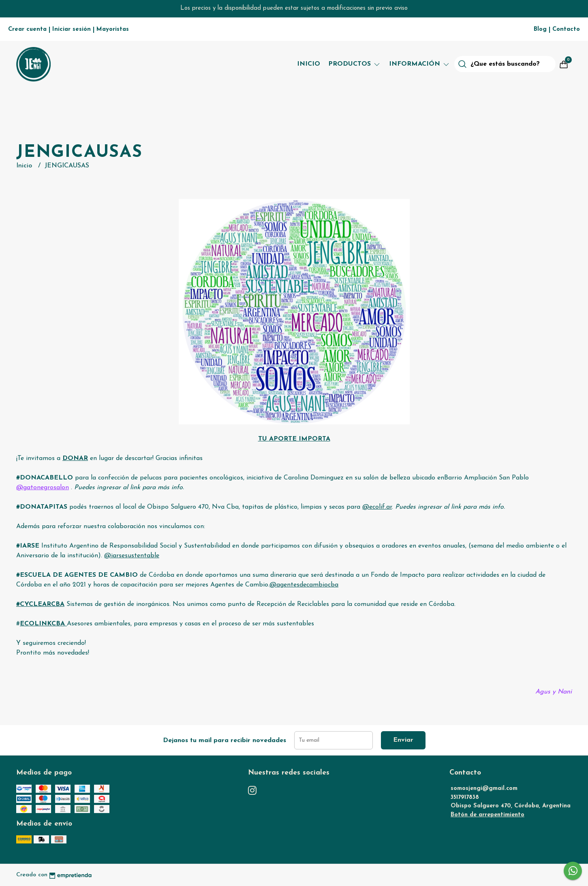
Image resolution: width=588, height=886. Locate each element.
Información (420, 64)
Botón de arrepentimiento (488, 815)
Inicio (309, 64)
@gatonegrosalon (43, 488)
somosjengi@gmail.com (484, 789)
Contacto (566, 29)
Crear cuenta (27, 29)
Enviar (403, 740)
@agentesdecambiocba (304, 585)
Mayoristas (113, 29)
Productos (355, 64)
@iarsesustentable (132, 556)
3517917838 (465, 797)
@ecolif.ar (377, 507)
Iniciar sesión (72, 29)
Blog (540, 29)
